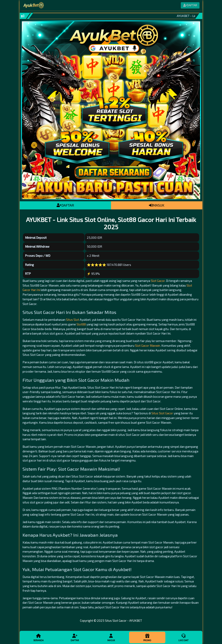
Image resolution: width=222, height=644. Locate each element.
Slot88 (81, 324)
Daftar (75, 637)
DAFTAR (65, 205)
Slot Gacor (158, 281)
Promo (147, 637)
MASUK (157, 205)
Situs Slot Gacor (162, 413)
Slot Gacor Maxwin (148, 345)
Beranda (39, 637)
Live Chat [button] (183, 637)
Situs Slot (73, 320)
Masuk (111, 637)
